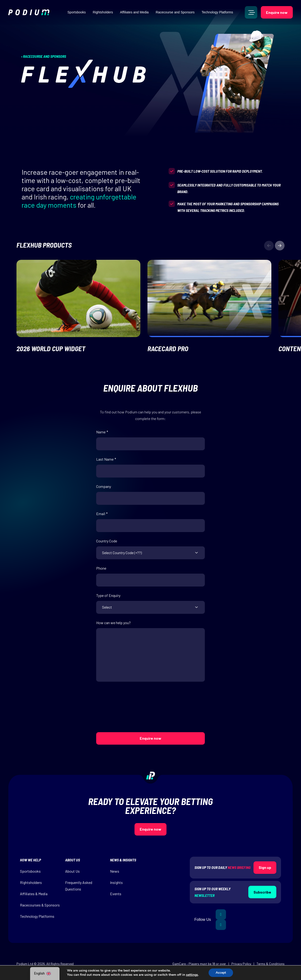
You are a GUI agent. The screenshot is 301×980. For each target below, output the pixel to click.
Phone (101, 568)
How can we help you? (113, 623)
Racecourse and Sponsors (175, 12)
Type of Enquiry (108, 595)
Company (104, 486)
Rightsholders (103, 12)
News (115, 871)
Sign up (265, 867)
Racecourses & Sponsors (40, 905)
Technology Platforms (217, 12)
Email (102, 514)
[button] (280, 246)
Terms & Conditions (271, 964)
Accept (221, 973)
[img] (29, 12)
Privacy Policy (241, 964)
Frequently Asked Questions (79, 886)
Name (102, 432)
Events (116, 894)
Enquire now (277, 12)
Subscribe (262, 892)
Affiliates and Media (134, 12)
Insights (116, 882)
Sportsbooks (77, 12)
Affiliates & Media (34, 894)
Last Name (106, 459)
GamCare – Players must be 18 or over (199, 964)
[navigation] (45, 974)
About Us (72, 871)
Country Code (107, 541)
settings (192, 975)
